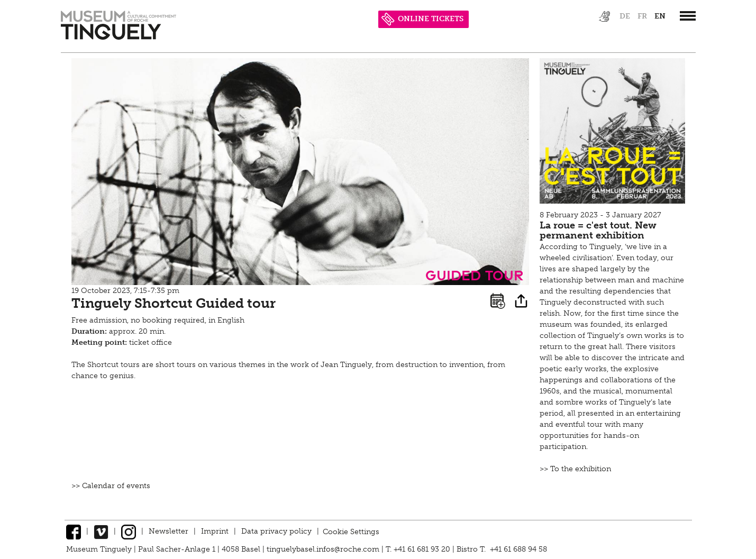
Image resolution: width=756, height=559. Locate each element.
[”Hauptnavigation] (688, 16)
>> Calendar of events (111, 486)
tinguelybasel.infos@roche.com (324, 549)
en (660, 16)
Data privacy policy (276, 531)
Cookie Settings (351, 531)
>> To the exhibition (575, 469)
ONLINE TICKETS (422, 19)
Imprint (215, 531)
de (625, 16)
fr (642, 16)
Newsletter (168, 531)
